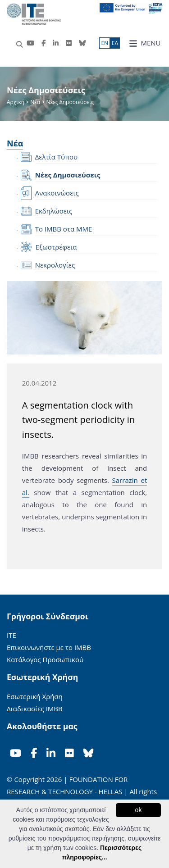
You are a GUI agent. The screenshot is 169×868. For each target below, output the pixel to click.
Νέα (35, 102)
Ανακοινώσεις (57, 193)
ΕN (105, 43)
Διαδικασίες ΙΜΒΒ (35, 709)
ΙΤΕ (11, 635)
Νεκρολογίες (55, 265)
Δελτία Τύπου (56, 157)
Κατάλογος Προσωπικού (45, 659)
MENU (145, 43)
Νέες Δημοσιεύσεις (68, 175)
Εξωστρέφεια (56, 247)
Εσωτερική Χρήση (35, 696)
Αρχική (16, 102)
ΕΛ (115, 43)
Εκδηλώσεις (54, 211)
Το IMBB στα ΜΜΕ (64, 229)
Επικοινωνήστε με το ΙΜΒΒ (49, 647)
